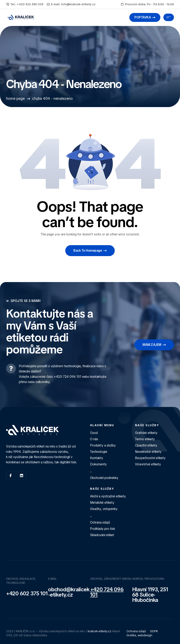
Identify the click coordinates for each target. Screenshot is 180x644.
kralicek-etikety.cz (100, 631)
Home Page (15, 98)
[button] (145, 17)
